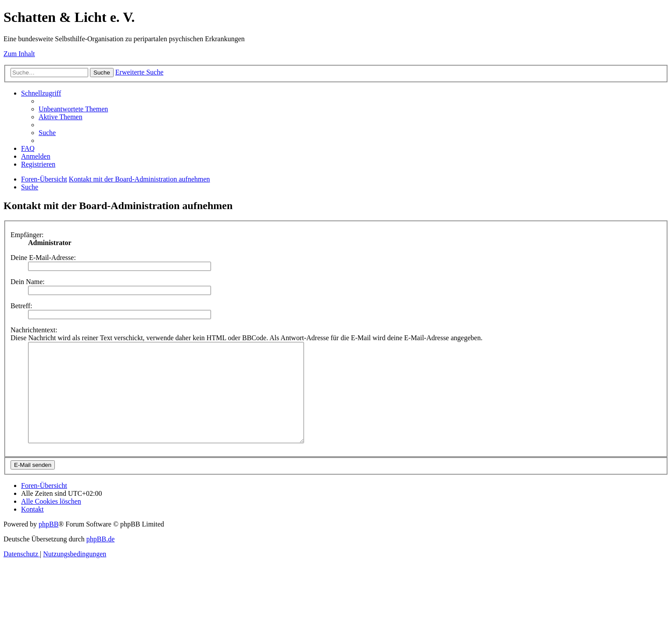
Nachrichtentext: (34, 330)
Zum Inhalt (19, 54)
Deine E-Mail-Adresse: (43, 258)
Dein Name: (28, 282)
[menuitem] (73, 109)
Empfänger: (27, 235)
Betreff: (21, 306)
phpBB (48, 544)
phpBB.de (100, 559)
